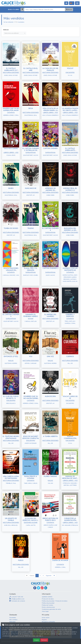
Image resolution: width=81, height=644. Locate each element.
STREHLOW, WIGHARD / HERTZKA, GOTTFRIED (70, 484)
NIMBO (11, 188)
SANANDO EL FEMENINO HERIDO (31, 315)
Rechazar (44, 640)
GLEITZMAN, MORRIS (11, 363)
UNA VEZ (50, 356)
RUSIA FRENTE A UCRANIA (31, 477)
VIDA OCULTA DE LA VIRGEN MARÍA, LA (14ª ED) (50, 110)
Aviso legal (45, 611)
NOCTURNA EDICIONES (11, 73)
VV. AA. (70, 75)
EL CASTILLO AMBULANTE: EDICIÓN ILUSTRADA (70, 150)
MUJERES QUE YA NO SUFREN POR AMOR (11, 109)
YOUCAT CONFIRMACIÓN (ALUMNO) (70, 438)
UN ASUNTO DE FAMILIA (11, 519)
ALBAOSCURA (50, 396)
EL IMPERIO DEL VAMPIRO (50, 315)
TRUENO (31, 228)
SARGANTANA (31, 153)
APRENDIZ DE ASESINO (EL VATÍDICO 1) (50, 190)
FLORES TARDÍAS (50, 476)
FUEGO (21, 560)
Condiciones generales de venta (51, 609)
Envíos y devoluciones (48, 607)
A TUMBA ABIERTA (50, 436)
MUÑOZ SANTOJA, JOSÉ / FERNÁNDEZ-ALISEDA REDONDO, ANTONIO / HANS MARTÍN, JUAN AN (70, 278)
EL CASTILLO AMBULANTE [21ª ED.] (11, 70)
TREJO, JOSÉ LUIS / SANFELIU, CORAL (70, 322)
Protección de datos (48, 599)
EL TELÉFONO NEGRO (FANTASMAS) (11, 437)
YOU (31, 356)
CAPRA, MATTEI (31, 525)
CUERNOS (70, 356)
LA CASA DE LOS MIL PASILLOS (50, 69)
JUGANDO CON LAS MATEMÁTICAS (70, 269)
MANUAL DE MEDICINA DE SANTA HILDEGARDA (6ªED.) (70, 478)
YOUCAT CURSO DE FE (70, 397)
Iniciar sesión (46, 618)
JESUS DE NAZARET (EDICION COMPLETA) (31, 437)
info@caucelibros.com (17, 599)
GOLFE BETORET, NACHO (31, 155)
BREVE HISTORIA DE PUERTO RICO (50, 519)
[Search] (45, 10)
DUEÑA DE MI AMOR (60, 560)
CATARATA (11, 113)
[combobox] (15, 33)
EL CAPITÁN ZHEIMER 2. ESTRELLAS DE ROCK (31, 150)
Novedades (13, 618)
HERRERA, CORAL (60, 567)
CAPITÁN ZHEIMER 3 (50, 268)
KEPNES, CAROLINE (31, 363)
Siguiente (49, 576)
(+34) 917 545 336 (16, 597)
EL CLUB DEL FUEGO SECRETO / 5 (11, 397)
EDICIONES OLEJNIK (31, 523)
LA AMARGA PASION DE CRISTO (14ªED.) (70, 109)
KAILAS (11, 361)
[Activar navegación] (77, 3)
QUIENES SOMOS (47, 597)
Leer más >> (40, 636)
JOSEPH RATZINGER (31, 443)
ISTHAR (31, 319)
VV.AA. (70, 443)
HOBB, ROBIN (50, 195)
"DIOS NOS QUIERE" (11, 148)
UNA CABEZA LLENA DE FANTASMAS (11, 477)
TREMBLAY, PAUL (11, 483)
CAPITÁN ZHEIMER (50, 148)
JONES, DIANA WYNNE (11, 75)
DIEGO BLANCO (11, 403)
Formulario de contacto (17, 601)
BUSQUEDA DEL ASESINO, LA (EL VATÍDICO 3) (70, 230)
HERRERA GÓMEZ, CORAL (11, 115)
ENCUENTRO (70, 73)
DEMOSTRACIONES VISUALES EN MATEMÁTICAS (11, 270)
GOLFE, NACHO (50, 275)
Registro (44, 620)
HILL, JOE (70, 363)
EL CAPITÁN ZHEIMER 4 (50, 229)
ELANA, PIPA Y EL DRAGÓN (31, 269)
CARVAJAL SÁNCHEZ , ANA (11, 275)
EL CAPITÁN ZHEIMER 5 (11, 315)
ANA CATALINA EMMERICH (50, 115)
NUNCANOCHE (31, 188)
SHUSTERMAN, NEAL (31, 115)
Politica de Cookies (47, 605)
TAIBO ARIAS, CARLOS (31, 483)
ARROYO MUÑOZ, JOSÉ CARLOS (50, 526)
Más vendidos (13, 620)
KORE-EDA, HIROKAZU (11, 525)
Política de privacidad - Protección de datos (55, 601)
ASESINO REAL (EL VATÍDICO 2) (70, 189)
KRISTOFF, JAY (31, 195)
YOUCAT (70, 68)
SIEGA (31, 108)
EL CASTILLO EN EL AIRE (31, 69)
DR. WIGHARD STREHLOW (70, 525)
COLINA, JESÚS (11, 155)
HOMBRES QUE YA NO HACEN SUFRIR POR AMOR (31, 398)
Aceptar (36, 640)
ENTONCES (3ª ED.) (11, 356)
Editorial (6, 30)
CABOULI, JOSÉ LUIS (31, 321)
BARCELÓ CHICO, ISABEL (31, 275)
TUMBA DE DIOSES (11, 228)
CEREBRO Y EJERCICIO (70, 315)
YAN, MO (50, 483)
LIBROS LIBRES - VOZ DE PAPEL (50, 113)
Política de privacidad (48, 603)
